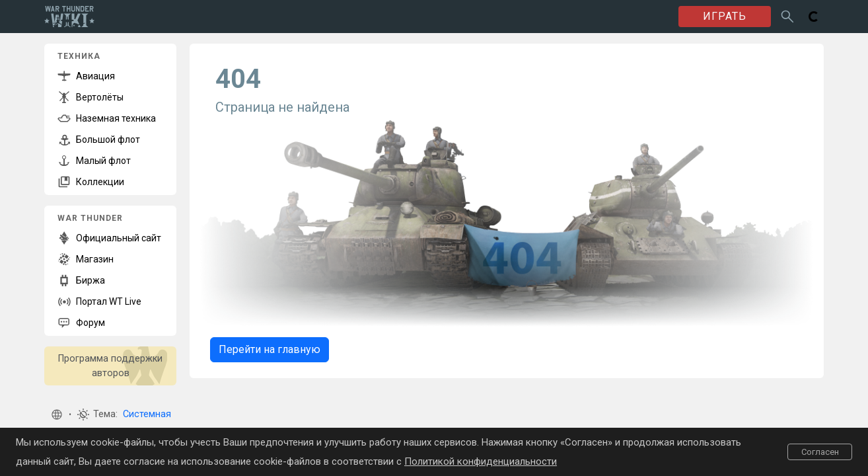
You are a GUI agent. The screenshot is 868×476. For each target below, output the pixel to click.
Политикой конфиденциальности (481, 461)
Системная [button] (147, 414)
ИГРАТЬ (725, 16)
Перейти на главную (270, 349)
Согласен (820, 452)
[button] (57, 415)
